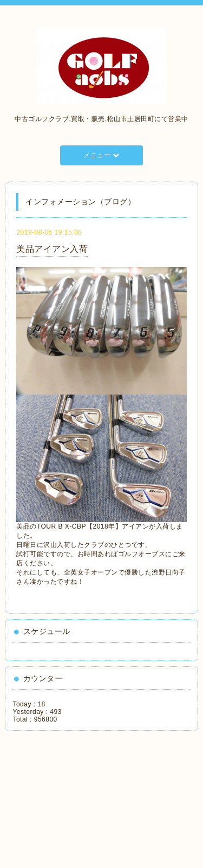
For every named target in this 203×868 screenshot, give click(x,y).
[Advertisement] (62, 796)
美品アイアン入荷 (52, 249)
